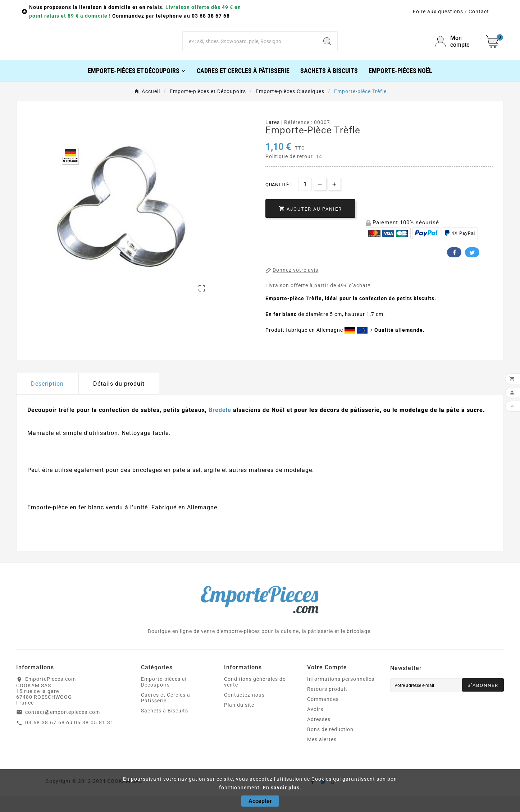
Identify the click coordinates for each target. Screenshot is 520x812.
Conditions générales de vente (255, 698)
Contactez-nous (244, 711)
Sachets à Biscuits (165, 727)
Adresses (319, 735)
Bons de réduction (330, 746)
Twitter (471, 269)
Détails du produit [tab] (119, 400)
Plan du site (239, 721)
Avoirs (315, 725)
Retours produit (327, 705)
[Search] (327, 50)
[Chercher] (250, 50)
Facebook (453, 269)
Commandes (323, 715)
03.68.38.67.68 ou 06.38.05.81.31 (69, 739)
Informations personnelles (341, 695)
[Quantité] (305, 200)
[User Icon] (456, 50)
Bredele (220, 426)
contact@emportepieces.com (63, 728)
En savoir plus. (282, 788)
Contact (479, 12)
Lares (273, 138)
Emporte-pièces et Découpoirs (164, 698)
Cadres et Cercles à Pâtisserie (166, 714)
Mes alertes (322, 756)
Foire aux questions (438, 12)
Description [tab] (47, 400)
